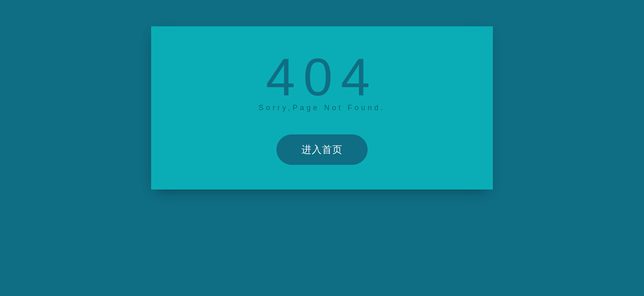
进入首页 (322, 150)
